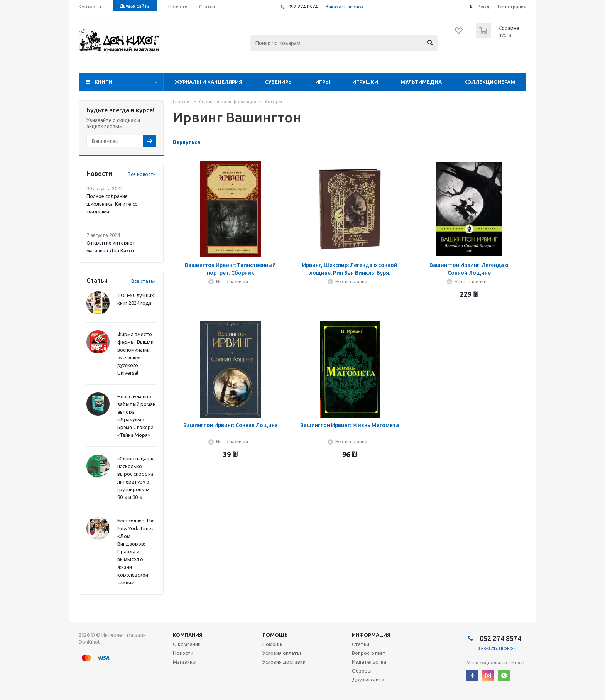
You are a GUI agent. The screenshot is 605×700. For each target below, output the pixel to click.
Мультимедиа (421, 82)
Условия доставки (284, 662)
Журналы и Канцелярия (209, 82)
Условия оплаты (282, 653)
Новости (183, 653)
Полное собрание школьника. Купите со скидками (112, 204)
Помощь (275, 635)
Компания (188, 635)
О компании (187, 644)
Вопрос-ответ (369, 653)
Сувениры (279, 82)
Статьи (361, 644)
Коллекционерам (490, 82)
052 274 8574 (302, 7)
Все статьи (144, 281)
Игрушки (365, 82)
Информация (371, 635)
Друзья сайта (368, 680)
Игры (323, 82)
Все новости (142, 174)
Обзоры (362, 671)
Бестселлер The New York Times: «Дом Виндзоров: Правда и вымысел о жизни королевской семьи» (136, 551)
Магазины (185, 662)
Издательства (369, 662)
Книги (103, 82)
